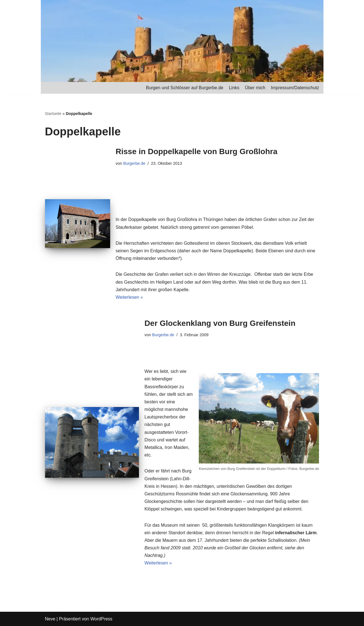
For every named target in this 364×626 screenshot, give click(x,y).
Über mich (255, 88)
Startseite (53, 114)
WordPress (101, 619)
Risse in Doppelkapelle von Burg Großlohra (197, 151)
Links (234, 88)
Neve (50, 619)
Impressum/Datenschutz (295, 88)
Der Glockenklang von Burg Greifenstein (220, 323)
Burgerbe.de (134, 163)
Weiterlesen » (129, 297)
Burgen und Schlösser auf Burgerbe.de (185, 88)
